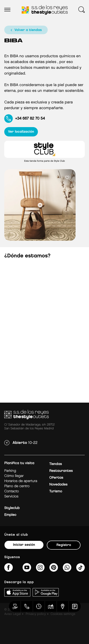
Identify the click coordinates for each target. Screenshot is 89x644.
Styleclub (12, 508)
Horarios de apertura (21, 481)
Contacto (11, 491)
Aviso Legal (13, 614)
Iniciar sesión (24, 545)
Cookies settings (63, 614)
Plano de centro (17, 486)
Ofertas (56, 478)
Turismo (56, 491)
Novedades (58, 485)
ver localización (21, 132)
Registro (64, 545)
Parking (10, 471)
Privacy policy (36, 614)
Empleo (10, 515)
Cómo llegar (14, 476)
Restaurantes (61, 471)
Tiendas (55, 464)
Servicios (11, 497)
